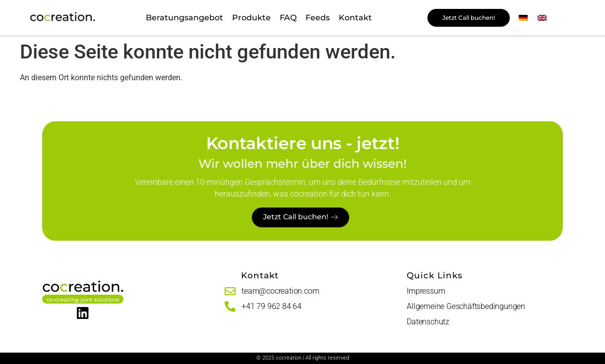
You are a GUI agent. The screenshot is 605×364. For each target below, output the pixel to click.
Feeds (318, 18)
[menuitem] (523, 18)
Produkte (251, 18)
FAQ (288, 18)
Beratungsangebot (184, 18)
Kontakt (355, 18)
